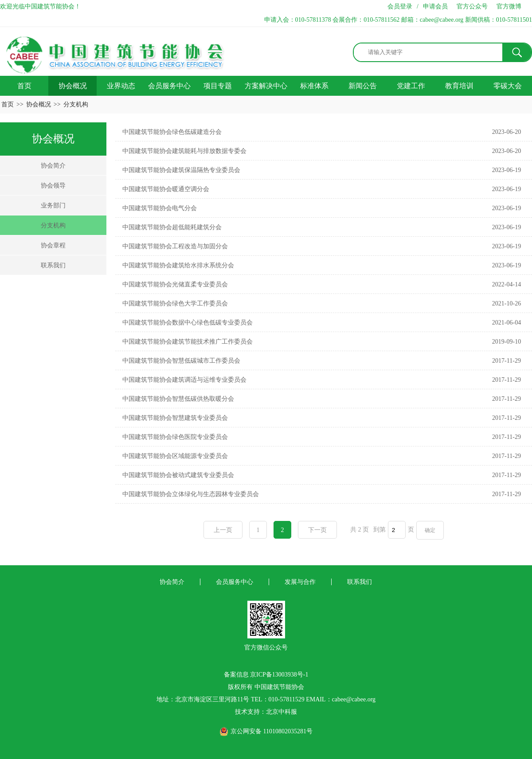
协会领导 (53, 186)
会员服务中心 (169, 86)
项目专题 (218, 86)
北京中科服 (282, 712)
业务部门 (53, 205)
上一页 (223, 530)
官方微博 (509, 6)
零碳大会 (508, 86)
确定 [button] (430, 530)
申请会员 (435, 6)
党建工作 (411, 86)
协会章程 (53, 245)
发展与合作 (300, 582)
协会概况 (73, 86)
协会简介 (53, 166)
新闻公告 (363, 86)
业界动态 (121, 86)
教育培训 (459, 86)
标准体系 (314, 86)
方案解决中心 (266, 86)
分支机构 (76, 104)
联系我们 (53, 265)
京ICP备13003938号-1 (279, 675)
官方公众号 (472, 6)
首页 (24, 86)
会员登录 (400, 6)
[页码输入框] (397, 530)
